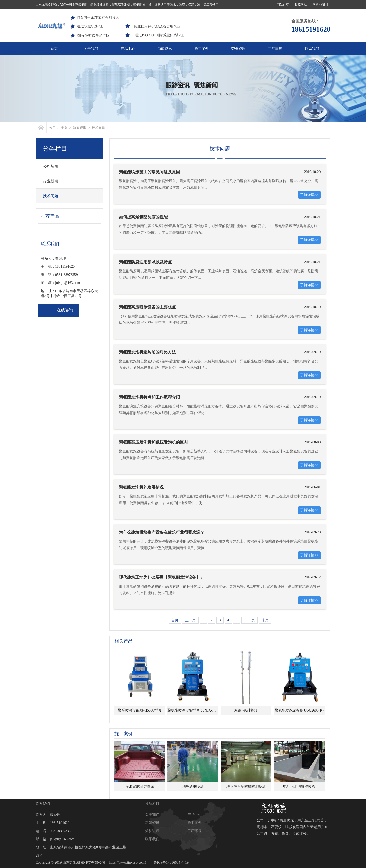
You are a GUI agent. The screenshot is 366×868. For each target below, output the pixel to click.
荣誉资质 (238, 49)
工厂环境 (275, 49)
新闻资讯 (165, 49)
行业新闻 (51, 181)
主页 (64, 128)
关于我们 (91, 49)
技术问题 (98, 128)
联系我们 (312, 49)
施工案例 (202, 49)
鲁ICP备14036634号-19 (171, 863)
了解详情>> (309, 195)
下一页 (250, 620)
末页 (265, 620)
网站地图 (320, 5)
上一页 (190, 620)
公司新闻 (51, 166)
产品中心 (128, 49)
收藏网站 (302, 5)
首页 (54, 49)
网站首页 (284, 5)
